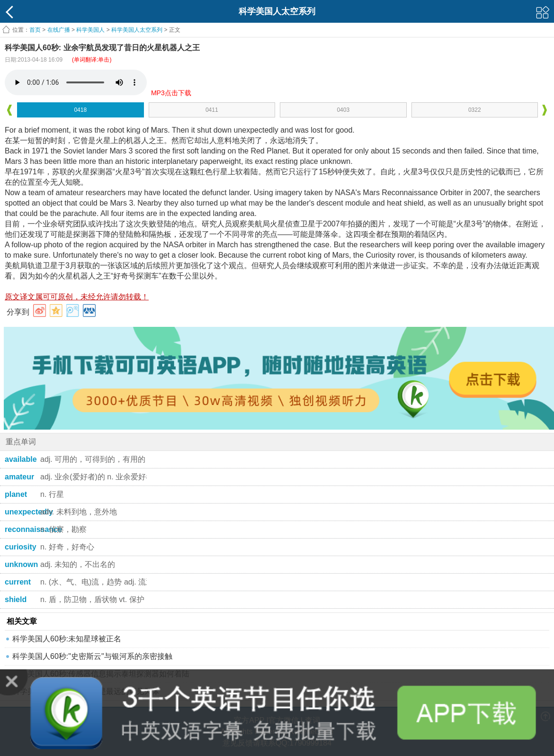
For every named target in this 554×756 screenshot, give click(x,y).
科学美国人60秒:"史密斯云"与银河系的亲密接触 (92, 656)
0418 (80, 110)
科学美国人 (90, 30)
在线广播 (59, 30)
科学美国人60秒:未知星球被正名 (67, 639)
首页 (35, 30)
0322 (475, 110)
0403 (343, 110)
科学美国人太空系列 (137, 30)
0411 (212, 110)
